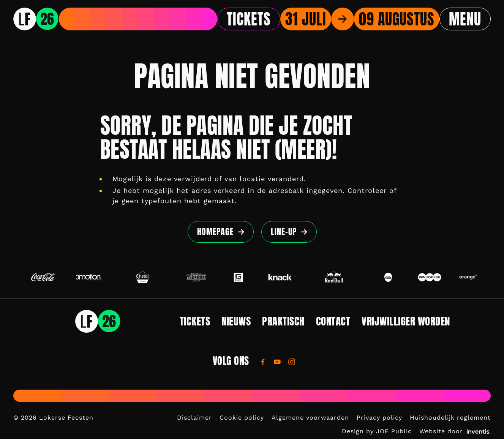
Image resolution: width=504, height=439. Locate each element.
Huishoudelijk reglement (450, 418)
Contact (333, 321)
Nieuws (236, 321)
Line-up (284, 231)
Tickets (249, 19)
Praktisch (283, 321)
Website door (455, 431)
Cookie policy (242, 418)
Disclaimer (194, 418)
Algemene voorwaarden (310, 418)
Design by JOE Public (377, 431)
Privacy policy (379, 418)
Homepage (215, 231)
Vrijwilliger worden (406, 321)
